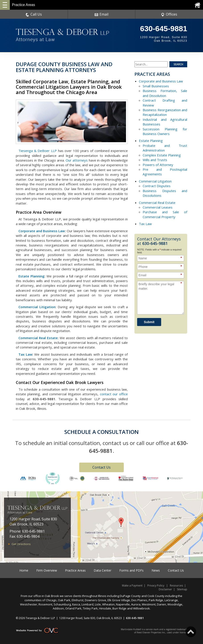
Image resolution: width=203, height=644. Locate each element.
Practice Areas (75, 570)
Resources (176, 586)
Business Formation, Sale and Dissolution (165, 93)
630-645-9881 (164, 29)
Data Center (103, 570)
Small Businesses (156, 86)
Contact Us (101, 467)
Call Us (34, 14)
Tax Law (25, 354)
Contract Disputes (157, 186)
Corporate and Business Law (42, 231)
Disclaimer (165, 589)
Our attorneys (77, 160)
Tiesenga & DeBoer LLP (38, 151)
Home (24, 570)
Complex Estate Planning (162, 155)
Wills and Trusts (155, 160)
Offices (169, 14)
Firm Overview (47, 570)
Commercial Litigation (37, 307)
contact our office (114, 394)
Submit (149, 322)
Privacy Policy (156, 586)
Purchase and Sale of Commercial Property (165, 214)
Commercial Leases (158, 207)
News (156, 570)
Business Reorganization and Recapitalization (165, 112)
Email (101, 14)
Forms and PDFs (131, 570)
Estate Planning (31, 276)
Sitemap (182, 589)
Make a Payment (132, 586)
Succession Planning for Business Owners (165, 131)
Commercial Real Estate (38, 338)
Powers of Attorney (158, 165)
